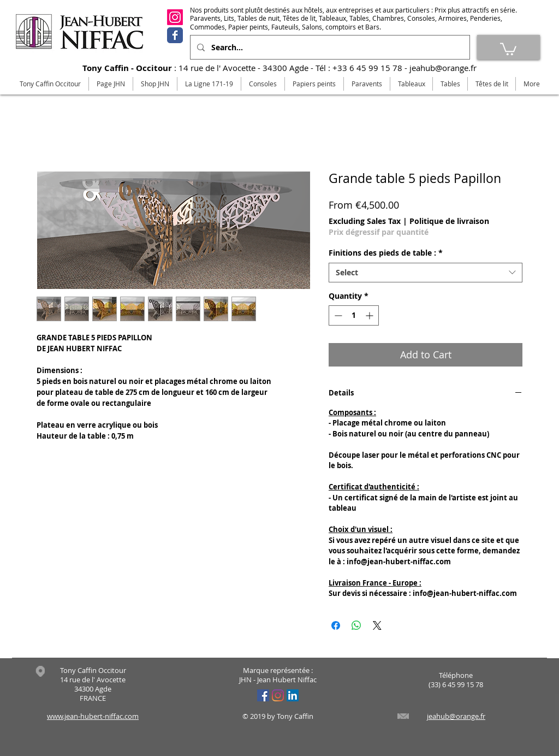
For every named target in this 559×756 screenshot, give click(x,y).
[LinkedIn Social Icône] (293, 695)
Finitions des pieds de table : (386, 253)
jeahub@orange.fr (443, 68)
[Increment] (370, 315)
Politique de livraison (449, 221)
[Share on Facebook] (336, 625)
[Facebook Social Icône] (263, 695)
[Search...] (329, 47)
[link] (508, 48)
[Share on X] (377, 625)
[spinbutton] (354, 315)
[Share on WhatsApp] (356, 625)
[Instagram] (175, 17)
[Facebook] (175, 35)
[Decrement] (337, 315)
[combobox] (426, 273)
